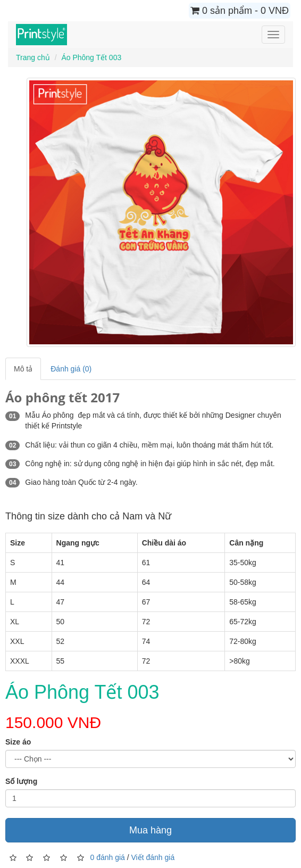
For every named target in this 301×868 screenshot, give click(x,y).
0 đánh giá (107, 857)
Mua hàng (150, 830)
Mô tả (23, 369)
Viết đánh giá (153, 857)
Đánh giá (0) (71, 369)
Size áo (18, 742)
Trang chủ (33, 57)
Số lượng (21, 781)
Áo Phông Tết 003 (91, 57)
